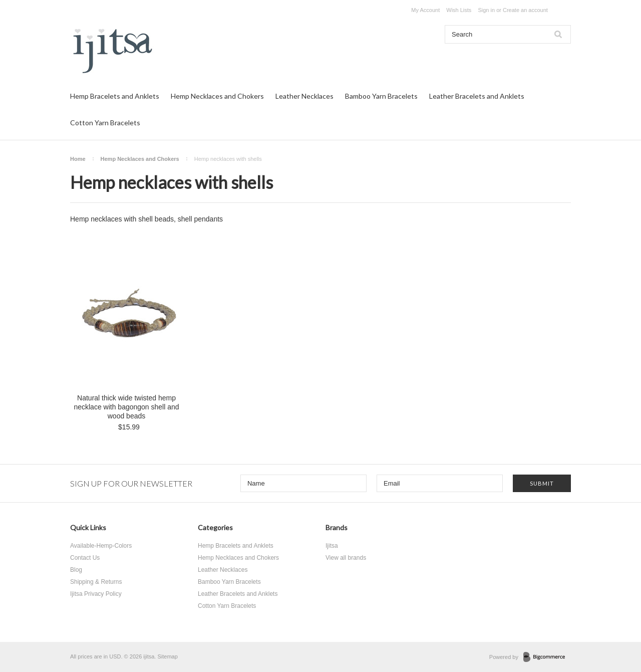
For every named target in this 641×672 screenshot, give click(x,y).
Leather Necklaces (304, 96)
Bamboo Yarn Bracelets (381, 96)
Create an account (525, 10)
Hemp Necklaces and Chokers (217, 96)
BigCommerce (547, 657)
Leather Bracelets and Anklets (477, 96)
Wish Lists (459, 10)
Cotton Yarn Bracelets (105, 123)
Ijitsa (332, 546)
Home (78, 159)
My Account (425, 10)
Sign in (486, 10)
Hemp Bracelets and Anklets (115, 96)
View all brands (346, 558)
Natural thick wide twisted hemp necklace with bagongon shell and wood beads (126, 407)
